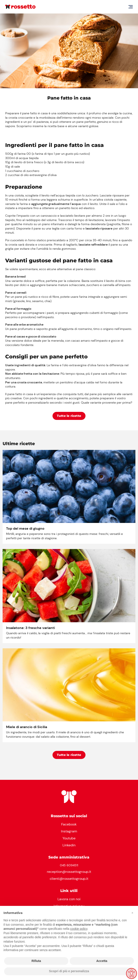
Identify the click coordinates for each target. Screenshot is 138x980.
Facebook (69, 824)
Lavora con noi (69, 899)
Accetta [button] (102, 961)
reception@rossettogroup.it (69, 872)
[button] (132, 913)
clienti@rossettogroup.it (69, 879)
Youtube (69, 838)
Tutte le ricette (69, 416)
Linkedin (69, 845)
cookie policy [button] (79, 929)
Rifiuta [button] (36, 961)
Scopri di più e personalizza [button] (69, 971)
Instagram (69, 831)
